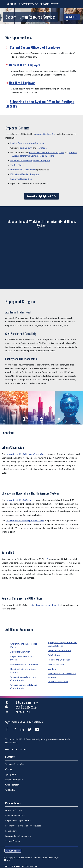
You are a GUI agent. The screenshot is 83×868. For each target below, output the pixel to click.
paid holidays (26, 148)
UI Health (10, 790)
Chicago (9, 769)
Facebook (7, 729)
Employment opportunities (18, 820)
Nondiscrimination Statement (24, 664)
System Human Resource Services (31, 17)
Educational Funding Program (24, 174)
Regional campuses (14, 779)
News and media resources (18, 836)
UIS (47, 559)
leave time (42, 148)
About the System (14, 810)
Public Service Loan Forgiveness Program (30, 160)
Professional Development (23, 170)
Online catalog (12, 785)
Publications (54, 655)
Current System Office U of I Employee (35, 47)
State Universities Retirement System (47, 152)
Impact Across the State (59, 650)
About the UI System (20, 652)
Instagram (15, 729)
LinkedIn (22, 729)
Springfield (11, 774)
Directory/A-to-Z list (15, 815)
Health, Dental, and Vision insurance (27, 143)
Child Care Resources (58, 681)
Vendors (52, 669)
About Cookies (13, 851)
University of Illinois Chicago (19, 500)
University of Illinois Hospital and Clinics (25, 520)
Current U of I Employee (25, 65)
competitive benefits (45, 134)
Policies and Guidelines (59, 660)
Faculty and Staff (56, 664)
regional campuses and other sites (45, 605)
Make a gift (11, 831)
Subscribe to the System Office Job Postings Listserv (40, 104)
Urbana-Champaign (15, 764)
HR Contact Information (16, 750)
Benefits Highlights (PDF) (41, 196)
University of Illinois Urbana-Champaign (25, 454)
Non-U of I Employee (22, 83)
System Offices (13, 841)
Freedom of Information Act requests (23, 826)
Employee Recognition (21, 179)
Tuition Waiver (17, 165)
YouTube (37, 729)
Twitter (30, 729)
